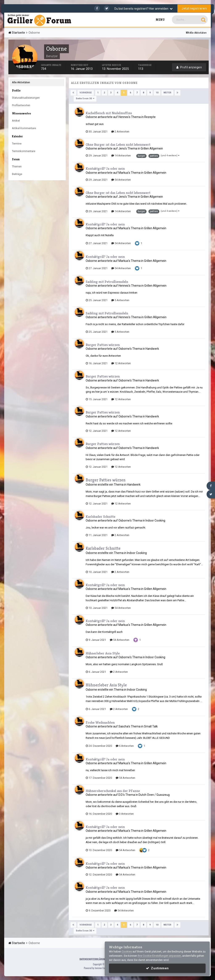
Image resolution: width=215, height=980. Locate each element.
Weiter (167, 93)
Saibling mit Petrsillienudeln (107, 281)
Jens (122, 148)
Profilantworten (21, 105)
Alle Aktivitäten (21, 82)
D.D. (121, 795)
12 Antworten (121, 363)
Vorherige (86, 93)
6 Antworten (125, 746)
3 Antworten (125, 814)
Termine (17, 144)
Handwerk (152, 349)
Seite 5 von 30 (85, 99)
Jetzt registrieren (194, 8)
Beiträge (17, 174)
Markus (123, 172)
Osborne (91, 117)
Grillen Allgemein (152, 148)
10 (157, 93)
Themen (17, 166)
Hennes (123, 117)
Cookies (127, 952)
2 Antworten (120, 131)
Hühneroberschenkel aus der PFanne (113, 791)
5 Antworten (120, 300)
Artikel (16, 121)
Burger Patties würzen (103, 344)
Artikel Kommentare (24, 128)
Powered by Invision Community (98, 967)
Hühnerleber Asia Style (103, 653)
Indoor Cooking (155, 520)
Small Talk (151, 726)
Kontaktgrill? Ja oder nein (105, 168)
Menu (160, 20)
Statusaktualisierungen (26, 98)
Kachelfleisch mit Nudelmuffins (109, 113)
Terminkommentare (24, 151)
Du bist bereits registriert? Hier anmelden (144, 9)
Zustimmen (157, 968)
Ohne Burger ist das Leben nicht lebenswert (118, 144)
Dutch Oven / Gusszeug (154, 795)
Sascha (123, 726)
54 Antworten (121, 179)
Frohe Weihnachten (100, 722)
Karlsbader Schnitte (100, 516)
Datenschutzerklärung (93, 959)
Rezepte (150, 117)
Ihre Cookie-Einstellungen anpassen (159, 956)
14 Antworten (121, 156)
